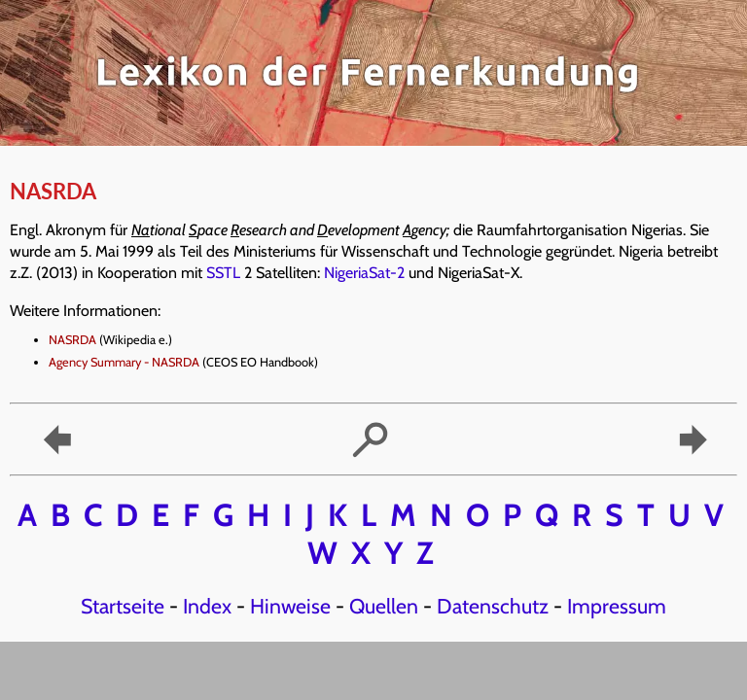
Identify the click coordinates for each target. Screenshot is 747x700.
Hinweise (290, 606)
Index (207, 606)
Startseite (123, 606)
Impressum (617, 606)
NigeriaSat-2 (364, 273)
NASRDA (72, 340)
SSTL (223, 273)
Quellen (384, 606)
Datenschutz (493, 606)
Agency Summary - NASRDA (124, 362)
